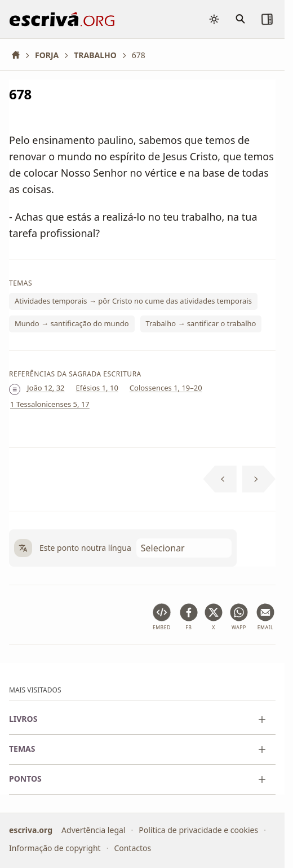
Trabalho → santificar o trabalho (201, 323)
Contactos (132, 848)
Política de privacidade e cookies (198, 830)
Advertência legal (93, 830)
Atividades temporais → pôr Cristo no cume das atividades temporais (133, 301)
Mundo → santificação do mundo (72, 323)
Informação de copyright (55, 848)
